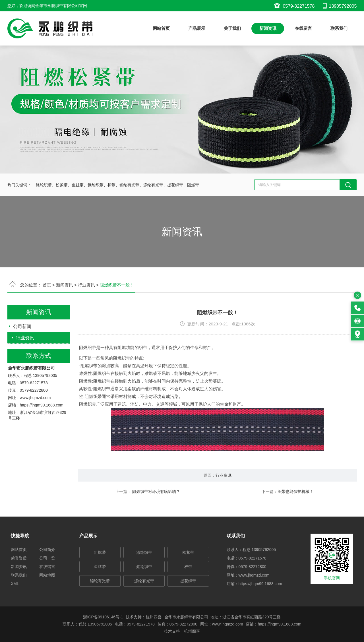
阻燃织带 (112, 372)
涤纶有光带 (144, 581)
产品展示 (197, 28)
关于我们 (232, 28)
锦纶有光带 (100, 581)
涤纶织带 (144, 552)
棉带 (188, 567)
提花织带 (188, 581)
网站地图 (47, 575)
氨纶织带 (144, 567)
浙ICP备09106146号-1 (103, 617)
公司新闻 (22, 351)
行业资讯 (25, 362)
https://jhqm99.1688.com (42, 430)
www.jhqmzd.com (35, 423)
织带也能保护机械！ (320, 516)
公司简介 (47, 550)
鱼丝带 (100, 567)
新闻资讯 (268, 28)
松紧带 (188, 552)
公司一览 (47, 558)
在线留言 (303, 28)
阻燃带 (100, 552)
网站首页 (161, 28)
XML (15, 584)
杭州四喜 (192, 631)
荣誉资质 (19, 558)
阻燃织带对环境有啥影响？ (180, 516)
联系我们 (339, 28)
